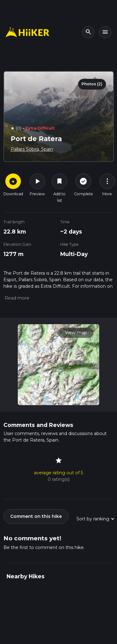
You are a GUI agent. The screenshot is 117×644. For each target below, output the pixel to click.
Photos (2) (92, 84)
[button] (16, 298)
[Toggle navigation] (105, 32)
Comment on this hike (36, 516)
